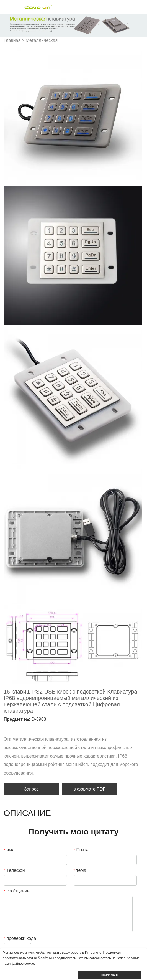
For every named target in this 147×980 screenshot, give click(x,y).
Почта (81, 850)
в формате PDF (89, 789)
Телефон (14, 870)
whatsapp (53, 727)
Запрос (31, 789)
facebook (6, 727)
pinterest (35, 727)
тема (80, 870)
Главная (12, 40)
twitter (25, 727)
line (44, 727)
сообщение (17, 891)
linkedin (16, 727)
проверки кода (20, 938)
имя (9, 850)
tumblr (63, 727)
